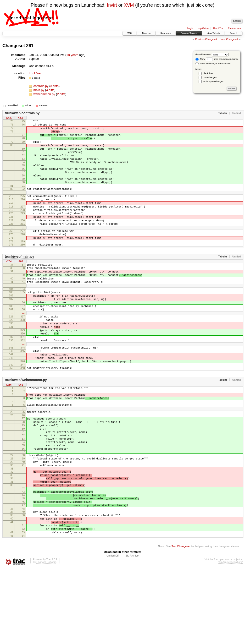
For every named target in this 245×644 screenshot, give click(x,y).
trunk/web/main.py (19, 282)
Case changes (210, 77)
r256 (9, 118)
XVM (129, 5)
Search (234, 33)
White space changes (213, 82)
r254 (9, 287)
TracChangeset (181, 621)
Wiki (130, 33)
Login (190, 28)
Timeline (146, 33)
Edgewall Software (46, 637)
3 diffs (54, 86)
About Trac (218, 28)
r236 (9, 432)
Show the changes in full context (213, 64)
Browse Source (189, 33)
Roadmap (166, 33)
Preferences (234, 28)
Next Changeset (229, 39)
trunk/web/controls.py (22, 113)
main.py (39, 90)
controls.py (41, 86)
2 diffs (61, 94)
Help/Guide (203, 28)
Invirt (112, 5)
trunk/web (36, 73)
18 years (72, 55)
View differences (203, 55)
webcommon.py (45, 94)
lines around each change (222, 59)
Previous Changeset (206, 39)
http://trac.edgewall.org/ (230, 637)
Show (200, 59)
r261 (20, 118)
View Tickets (213, 33)
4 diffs (50, 90)
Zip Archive (132, 631)
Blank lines (208, 73)
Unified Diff (113, 631)
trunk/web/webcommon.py (26, 427)
